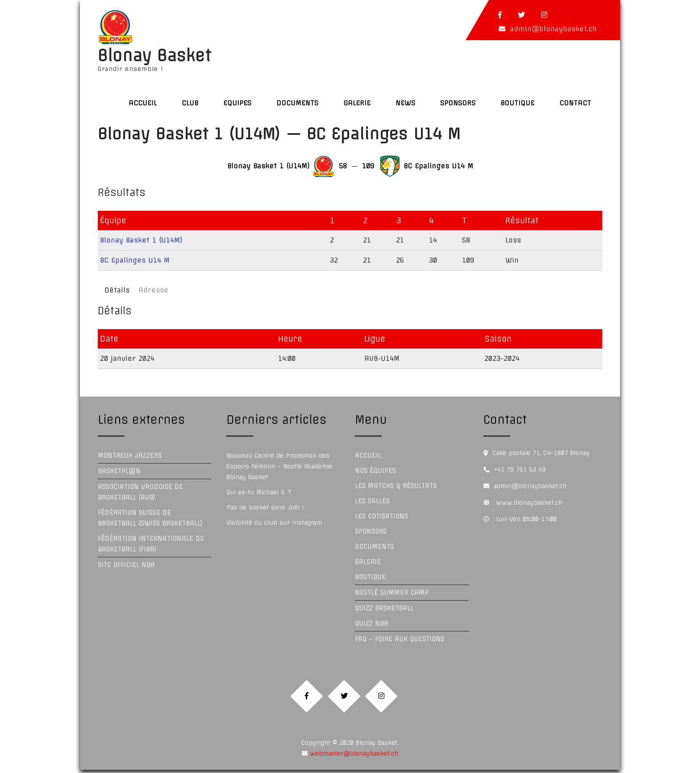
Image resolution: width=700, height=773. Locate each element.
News (405, 103)
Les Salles (372, 501)
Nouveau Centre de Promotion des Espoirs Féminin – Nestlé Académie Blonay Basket (279, 466)
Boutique (517, 103)
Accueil (143, 103)
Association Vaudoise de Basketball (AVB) (140, 492)
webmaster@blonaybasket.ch (353, 756)
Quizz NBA (372, 623)
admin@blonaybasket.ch (553, 29)
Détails (117, 290)
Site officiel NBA (126, 565)
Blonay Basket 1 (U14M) (141, 240)
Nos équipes (375, 471)
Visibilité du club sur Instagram (274, 522)
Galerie (357, 103)
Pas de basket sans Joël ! (265, 507)
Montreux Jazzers (130, 455)
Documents (297, 103)
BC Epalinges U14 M (135, 260)
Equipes (237, 103)
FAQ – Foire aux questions (400, 639)
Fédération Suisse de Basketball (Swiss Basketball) (150, 518)
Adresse (153, 290)
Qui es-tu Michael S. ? (259, 492)
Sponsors (458, 103)
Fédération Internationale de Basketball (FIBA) (151, 544)
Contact (575, 103)
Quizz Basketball (384, 608)
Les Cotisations (381, 516)
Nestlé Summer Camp (392, 593)
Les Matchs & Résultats (396, 486)
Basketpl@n (119, 471)
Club (190, 103)
